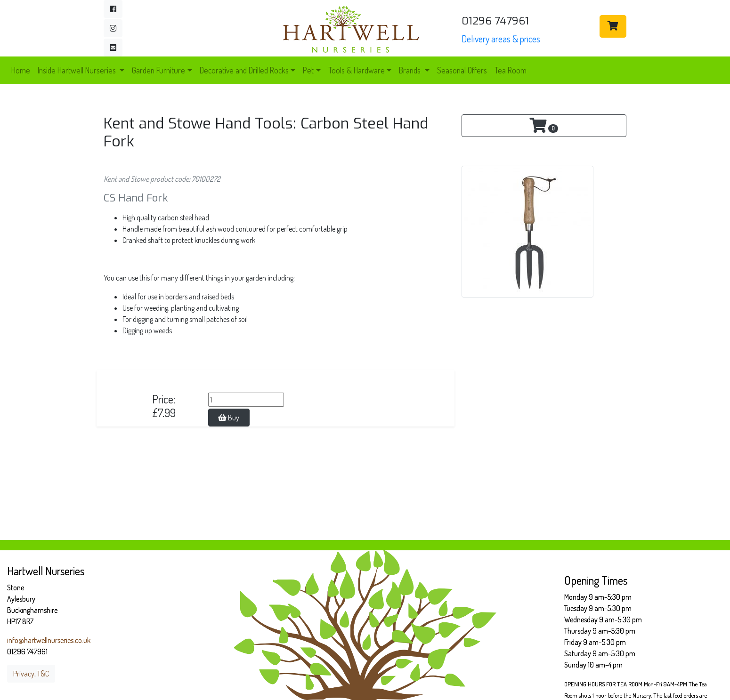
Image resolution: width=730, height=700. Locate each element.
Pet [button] (308, 70)
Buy (229, 418)
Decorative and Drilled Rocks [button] (244, 70)
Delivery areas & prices (501, 39)
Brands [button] (411, 70)
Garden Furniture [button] (158, 70)
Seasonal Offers (462, 70)
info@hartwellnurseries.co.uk (49, 640)
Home (21, 70)
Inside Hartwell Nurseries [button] (78, 70)
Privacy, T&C (31, 674)
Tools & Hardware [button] (357, 70)
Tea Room (511, 70)
